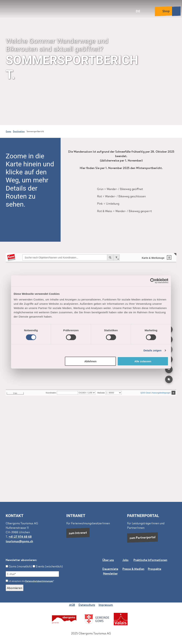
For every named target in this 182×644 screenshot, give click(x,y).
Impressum (106, 605)
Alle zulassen (143, 361)
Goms (8, 131)
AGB (72, 605)
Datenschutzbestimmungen (39, 581)
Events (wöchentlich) (48, 566)
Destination (19, 131)
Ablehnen (90, 361)
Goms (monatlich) (19, 566)
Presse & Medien (133, 569)
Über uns (108, 560)
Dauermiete (110, 569)
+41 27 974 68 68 (20, 537)
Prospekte (155, 569)
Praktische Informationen (150, 560)
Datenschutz (87, 605)
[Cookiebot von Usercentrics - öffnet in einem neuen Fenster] (153, 281)
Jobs (125, 560)
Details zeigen (152, 350)
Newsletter (110, 573)
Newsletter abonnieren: (21, 560)
